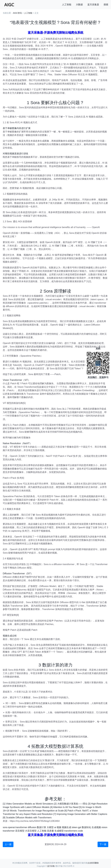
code (80, 831)
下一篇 (103, 844)
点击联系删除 (93, 863)
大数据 (79, 5)
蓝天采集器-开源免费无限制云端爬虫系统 (56, 32)
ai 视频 (58, 827)
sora (5, 827)
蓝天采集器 (93, 5)
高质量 (50, 831)
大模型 (50, 827)
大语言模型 (31, 831)
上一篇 (8, 844)
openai (11, 827)
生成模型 (59, 831)
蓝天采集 (51, 866)
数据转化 (86, 827)
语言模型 (20, 831)
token (75, 827)
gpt (80, 827)
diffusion (32, 827)
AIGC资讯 (17, 13)
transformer (21, 827)
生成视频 (96, 827)
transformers (71, 831)
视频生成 (66, 827)
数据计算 (41, 827)
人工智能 (67, 5)
